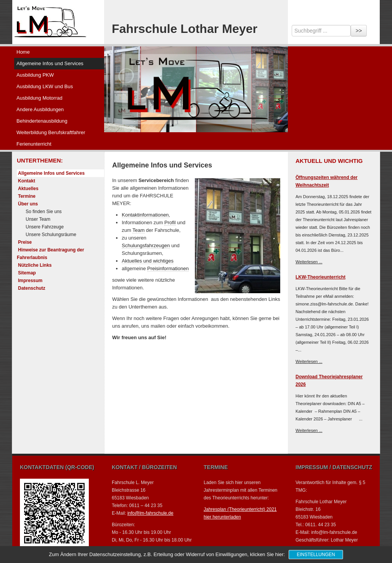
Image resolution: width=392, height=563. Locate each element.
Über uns (28, 204)
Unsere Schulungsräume (51, 235)
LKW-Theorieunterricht (320, 277)
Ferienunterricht (34, 144)
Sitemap (27, 273)
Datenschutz (32, 288)
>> (359, 31)
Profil (170, 222)
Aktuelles (28, 189)
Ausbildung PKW (35, 75)
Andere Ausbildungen (40, 109)
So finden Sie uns (44, 212)
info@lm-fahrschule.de (150, 513)
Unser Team (38, 219)
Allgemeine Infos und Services (50, 63)
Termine (27, 196)
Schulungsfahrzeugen (146, 245)
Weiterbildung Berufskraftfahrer (51, 132)
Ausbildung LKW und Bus (45, 86)
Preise (25, 242)
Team (139, 230)
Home (23, 52)
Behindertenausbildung (42, 121)
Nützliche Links (35, 265)
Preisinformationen (168, 268)
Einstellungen (316, 555)
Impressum (30, 281)
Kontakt (27, 181)
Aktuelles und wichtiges (148, 261)
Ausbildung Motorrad (39, 98)
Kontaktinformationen (145, 215)
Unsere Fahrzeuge (45, 227)
